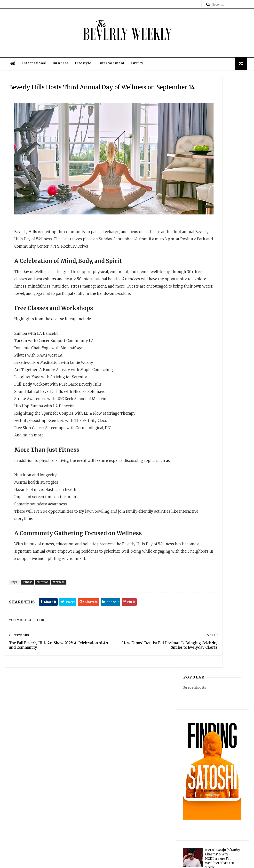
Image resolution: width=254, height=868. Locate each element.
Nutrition (50, 629)
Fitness (35, 629)
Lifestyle (81, 89)
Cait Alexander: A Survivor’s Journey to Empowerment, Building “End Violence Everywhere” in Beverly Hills (212, 385)
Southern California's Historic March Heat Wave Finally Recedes (221, 322)
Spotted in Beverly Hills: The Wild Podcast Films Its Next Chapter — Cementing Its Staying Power (223, 353)
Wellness (66, 629)
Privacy (161, 862)
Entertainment (109, 89)
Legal (126, 812)
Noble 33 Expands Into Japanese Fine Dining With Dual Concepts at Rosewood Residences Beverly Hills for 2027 (222, 450)
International (33, 89)
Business (59, 89)
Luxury (135, 89)
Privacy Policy (126, 807)
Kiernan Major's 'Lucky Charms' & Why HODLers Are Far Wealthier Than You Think (222, 297)
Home (126, 779)
